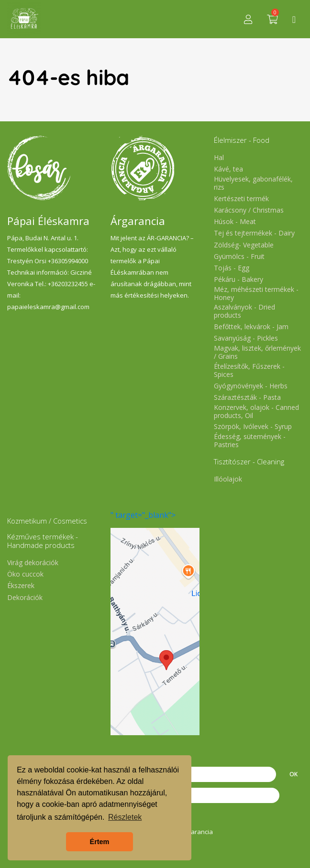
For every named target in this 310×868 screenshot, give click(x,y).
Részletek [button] (125, 817)
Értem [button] (100, 842)
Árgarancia (197, 832)
